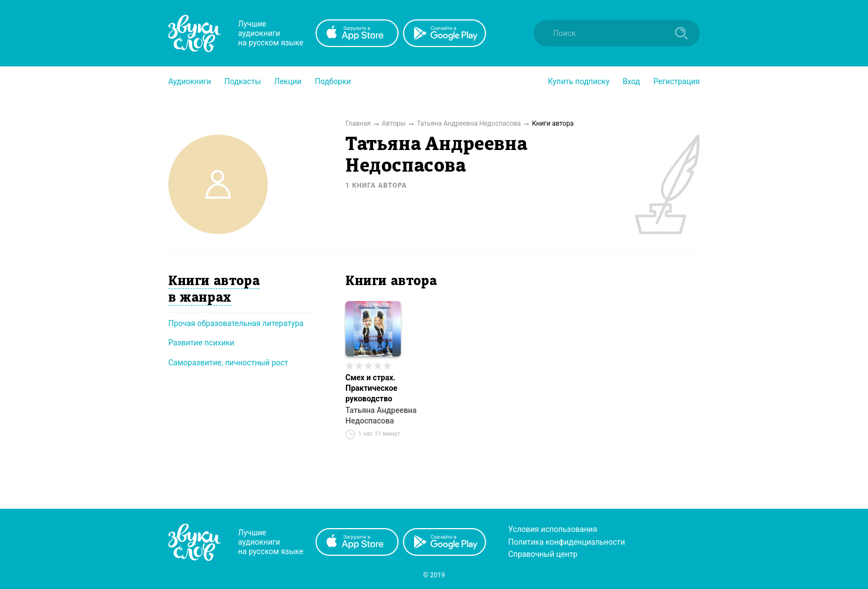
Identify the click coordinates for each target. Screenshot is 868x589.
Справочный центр (543, 554)
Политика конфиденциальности (567, 542)
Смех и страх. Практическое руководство (371, 388)
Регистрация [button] (676, 81)
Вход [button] (631, 81)
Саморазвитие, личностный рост (228, 363)
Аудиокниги (190, 81)
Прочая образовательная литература (236, 323)
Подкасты (242, 81)
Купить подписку (579, 81)
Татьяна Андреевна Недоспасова (381, 415)
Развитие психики (201, 343)
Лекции (288, 81)
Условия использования (553, 529)
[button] (190, 81)
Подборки (333, 81)
